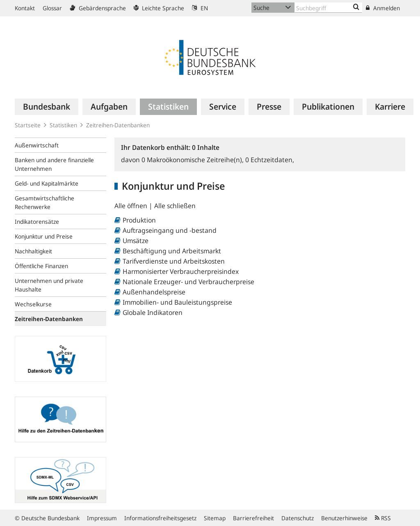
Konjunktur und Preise (44, 236)
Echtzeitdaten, (270, 160)
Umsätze (136, 241)
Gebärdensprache (98, 8)
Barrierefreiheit (253, 518)
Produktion (139, 220)
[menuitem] (47, 107)
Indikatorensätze (37, 222)
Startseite (28, 125)
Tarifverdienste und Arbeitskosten (174, 261)
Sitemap (215, 518)
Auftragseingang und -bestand (170, 230)
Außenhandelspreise (154, 292)
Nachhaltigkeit (33, 251)
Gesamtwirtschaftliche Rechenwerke (45, 202)
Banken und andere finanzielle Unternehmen (54, 164)
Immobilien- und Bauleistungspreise (177, 302)
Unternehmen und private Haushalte (49, 285)
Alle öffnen (132, 206)
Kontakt (25, 8)
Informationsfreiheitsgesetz (160, 518)
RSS (383, 518)
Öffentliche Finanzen (41, 266)
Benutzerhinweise (344, 518)
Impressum (102, 518)
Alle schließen (175, 206)
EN (200, 8)
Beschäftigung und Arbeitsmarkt (172, 251)
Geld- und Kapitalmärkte (47, 183)
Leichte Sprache (159, 8)
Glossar (52, 8)
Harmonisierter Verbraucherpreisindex (181, 271)
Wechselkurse (33, 304)
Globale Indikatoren (153, 312)
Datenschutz (298, 518)
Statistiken (63, 125)
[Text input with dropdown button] (328, 8)
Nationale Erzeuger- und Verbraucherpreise (188, 282)
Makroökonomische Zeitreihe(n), (193, 160)
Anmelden (383, 8)
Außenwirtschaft (37, 145)
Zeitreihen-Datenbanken (118, 125)
